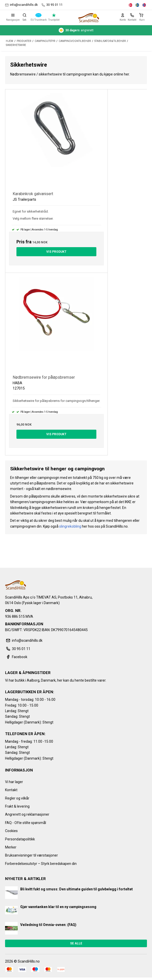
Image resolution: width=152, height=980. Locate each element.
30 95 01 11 (52, 5)
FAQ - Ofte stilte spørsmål (26, 823)
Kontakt (11, 790)
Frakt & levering (17, 806)
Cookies (11, 831)
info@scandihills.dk (21, 5)
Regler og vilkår (17, 798)
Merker (11, 847)
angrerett (76, 30)
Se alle (76, 943)
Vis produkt (56, 252)
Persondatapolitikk (20, 839)
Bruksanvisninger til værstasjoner (31, 855)
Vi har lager (14, 782)
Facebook (16, 657)
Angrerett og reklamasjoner (27, 814)
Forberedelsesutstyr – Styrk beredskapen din (41, 864)
